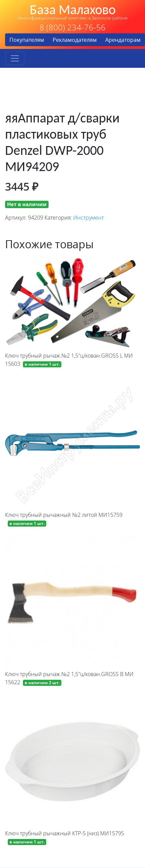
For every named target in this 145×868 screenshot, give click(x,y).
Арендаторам (123, 40)
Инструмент (89, 218)
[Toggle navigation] (15, 58)
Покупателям (27, 40)
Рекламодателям (75, 40)
